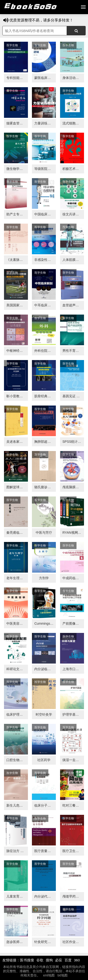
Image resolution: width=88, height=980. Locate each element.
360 (77, 960)
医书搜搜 (27, 960)
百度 (68, 960)
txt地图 (63, 975)
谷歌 (40, 960)
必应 (59, 960)
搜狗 (49, 960)
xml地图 (49, 975)
